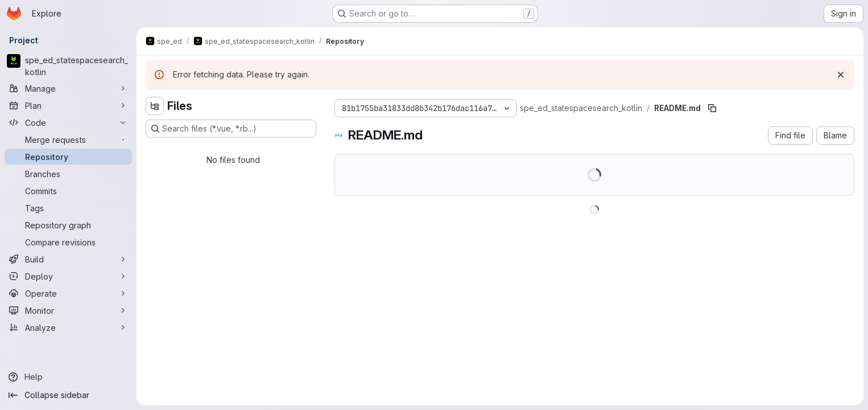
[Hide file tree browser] (155, 106)
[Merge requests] (68, 140)
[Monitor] (68, 310)
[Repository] (68, 157)
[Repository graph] (68, 225)
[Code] (68, 122)
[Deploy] (68, 276)
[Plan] (68, 105)
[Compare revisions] (68, 242)
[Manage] (68, 88)
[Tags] (68, 208)
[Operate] (68, 293)
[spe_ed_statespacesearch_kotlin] (68, 66)
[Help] (68, 377)
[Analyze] (68, 327)
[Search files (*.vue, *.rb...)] (231, 129)
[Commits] (68, 191)
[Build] (68, 259)
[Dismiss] (841, 75)
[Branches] (68, 174)
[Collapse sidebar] (68, 395)
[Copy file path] (712, 108)
